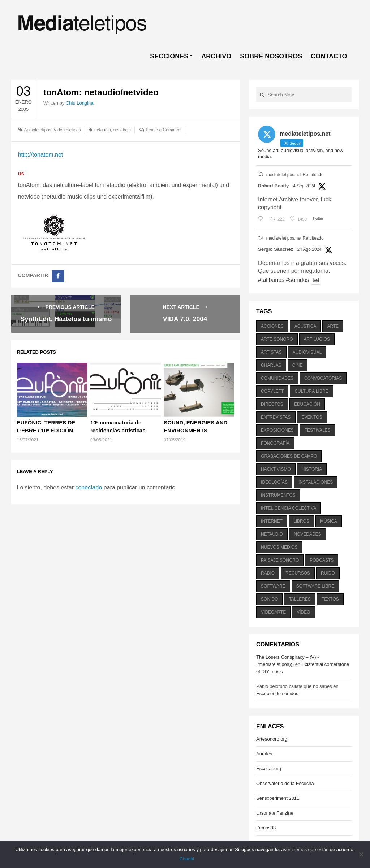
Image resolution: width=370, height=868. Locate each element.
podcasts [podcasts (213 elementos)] (322, 560)
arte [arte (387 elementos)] (333, 326)
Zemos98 (266, 828)
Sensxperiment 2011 (278, 798)
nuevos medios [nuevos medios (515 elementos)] (279, 547)
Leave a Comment (164, 130)
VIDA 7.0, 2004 (185, 319)
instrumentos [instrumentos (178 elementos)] (278, 495)
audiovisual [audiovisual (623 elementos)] (307, 352)
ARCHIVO (216, 56)
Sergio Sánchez (276, 249)
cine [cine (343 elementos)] (298, 365)
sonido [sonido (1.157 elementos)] (269, 599)
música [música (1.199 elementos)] (329, 521)
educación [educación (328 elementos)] (307, 404)
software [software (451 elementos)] (273, 586)
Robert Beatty (273, 186)
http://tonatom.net (41, 155)
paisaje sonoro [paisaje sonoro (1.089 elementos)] (280, 560)
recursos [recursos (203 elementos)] (298, 573)
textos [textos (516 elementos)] (330, 599)
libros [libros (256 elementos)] (301, 521)
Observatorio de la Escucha (285, 783)
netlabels (122, 130)
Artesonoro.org (272, 739)
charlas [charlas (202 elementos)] (271, 365)
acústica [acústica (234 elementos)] (306, 326)
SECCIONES (169, 56)
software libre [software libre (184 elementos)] (315, 586)
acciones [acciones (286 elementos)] (272, 326)
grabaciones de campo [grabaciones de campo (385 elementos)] (289, 456)
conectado (89, 487)
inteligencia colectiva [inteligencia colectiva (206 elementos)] (289, 508)
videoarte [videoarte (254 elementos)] (273, 612)
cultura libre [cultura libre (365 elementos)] (311, 391)
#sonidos (297, 280)
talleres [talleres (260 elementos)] (300, 599)
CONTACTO (329, 56)
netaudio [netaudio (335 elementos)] (272, 534)
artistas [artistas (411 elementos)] (271, 352)
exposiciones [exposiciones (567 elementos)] (277, 430)
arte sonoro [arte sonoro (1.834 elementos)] (277, 339)
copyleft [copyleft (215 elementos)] (272, 391)
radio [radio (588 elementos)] (268, 573)
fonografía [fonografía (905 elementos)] (275, 443)
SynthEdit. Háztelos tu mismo (66, 319)
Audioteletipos (37, 130)
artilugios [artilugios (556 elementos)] (317, 339)
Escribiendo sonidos (277, 693)
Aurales (264, 754)
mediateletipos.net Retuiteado (295, 175)
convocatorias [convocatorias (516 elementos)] (323, 378)
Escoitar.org (269, 769)
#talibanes (271, 280)
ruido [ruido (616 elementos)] (328, 573)
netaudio (103, 130)
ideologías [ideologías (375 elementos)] (274, 482)
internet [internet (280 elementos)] (272, 521)
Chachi (187, 859)
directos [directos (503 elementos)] (272, 404)
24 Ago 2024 (309, 249)
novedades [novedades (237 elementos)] (307, 534)
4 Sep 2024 (304, 186)
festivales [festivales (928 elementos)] (318, 430)
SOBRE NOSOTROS (271, 56)
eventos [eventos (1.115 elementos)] (312, 417)
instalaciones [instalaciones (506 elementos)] (316, 482)
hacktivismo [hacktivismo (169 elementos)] (276, 469)
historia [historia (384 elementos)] (312, 469)
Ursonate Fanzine (275, 813)
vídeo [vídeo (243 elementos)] (303, 612)
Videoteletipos (67, 130)
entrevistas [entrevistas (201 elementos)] (276, 417)
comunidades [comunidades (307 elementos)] (277, 378)
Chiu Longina (80, 103)
